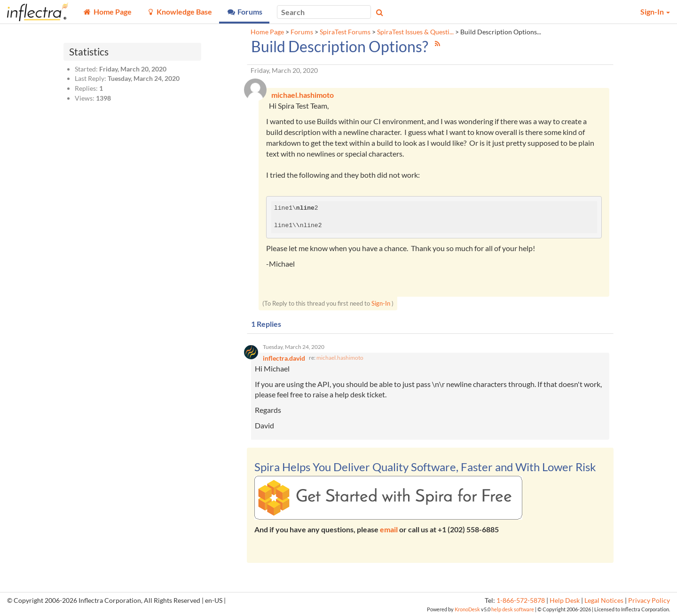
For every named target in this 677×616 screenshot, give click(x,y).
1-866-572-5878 (521, 600)
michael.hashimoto (340, 358)
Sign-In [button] (655, 12)
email (389, 529)
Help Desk (565, 600)
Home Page (267, 32)
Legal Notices (604, 600)
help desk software (513, 609)
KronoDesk (467, 609)
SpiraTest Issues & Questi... (415, 32)
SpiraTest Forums (345, 32)
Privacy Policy (649, 600)
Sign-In (381, 303)
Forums (302, 32)
